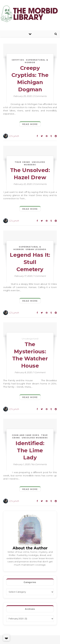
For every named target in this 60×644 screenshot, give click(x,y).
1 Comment (40, 276)
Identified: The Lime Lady (30, 450)
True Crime (22, 162)
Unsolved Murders (35, 438)
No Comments (39, 464)
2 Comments (40, 96)
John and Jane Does (26, 435)
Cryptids (18, 60)
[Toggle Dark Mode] (6, 638)
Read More (30, 124)
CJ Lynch (14, 136)
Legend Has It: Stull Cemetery (30, 262)
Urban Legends (36, 249)
